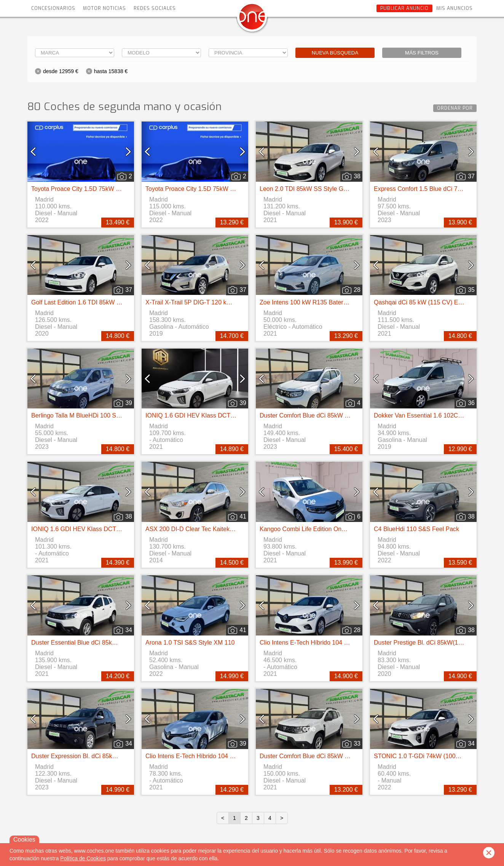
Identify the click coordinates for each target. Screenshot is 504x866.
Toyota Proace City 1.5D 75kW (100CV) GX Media (99, 189)
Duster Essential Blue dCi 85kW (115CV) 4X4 (93, 643)
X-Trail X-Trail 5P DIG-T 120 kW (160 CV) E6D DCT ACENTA (228, 302)
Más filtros (422, 53)
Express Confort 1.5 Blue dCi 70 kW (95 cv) (433, 189)
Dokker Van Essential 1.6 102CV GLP (425, 415)
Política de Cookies (83, 858)
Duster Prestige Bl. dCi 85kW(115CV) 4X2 (431, 643)
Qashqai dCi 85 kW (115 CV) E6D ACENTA (433, 302)
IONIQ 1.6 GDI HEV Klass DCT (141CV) (200, 415)
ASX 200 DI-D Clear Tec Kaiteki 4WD (196, 529)
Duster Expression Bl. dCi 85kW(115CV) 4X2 (92, 756)
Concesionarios (53, 8)
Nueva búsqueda (335, 53)
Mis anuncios (455, 8)
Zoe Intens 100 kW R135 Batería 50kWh (314, 302)
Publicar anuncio (404, 8)
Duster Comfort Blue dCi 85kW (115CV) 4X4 (320, 415)
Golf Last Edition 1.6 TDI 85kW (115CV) (85, 302)
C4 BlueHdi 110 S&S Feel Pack (416, 529)
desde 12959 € (61, 71)
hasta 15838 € (111, 71)
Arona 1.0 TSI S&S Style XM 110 (190, 643)
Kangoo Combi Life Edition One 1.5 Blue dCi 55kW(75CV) (338, 529)
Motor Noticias (104, 8)
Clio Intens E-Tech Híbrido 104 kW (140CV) (318, 643)
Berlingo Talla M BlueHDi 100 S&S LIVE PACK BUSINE (106, 415)
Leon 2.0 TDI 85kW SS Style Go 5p (307, 189)
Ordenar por (455, 108)
